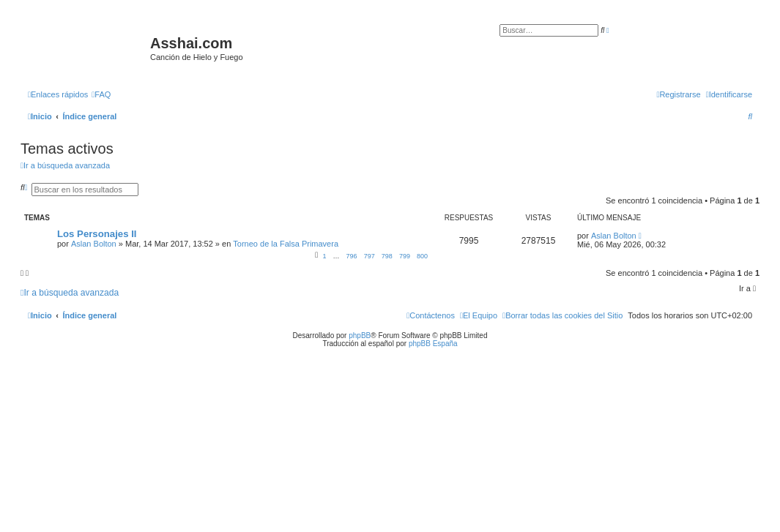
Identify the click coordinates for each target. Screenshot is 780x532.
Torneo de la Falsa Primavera (286, 244)
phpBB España (433, 344)
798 (387, 256)
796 (352, 256)
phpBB (360, 336)
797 (369, 256)
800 (422, 256)
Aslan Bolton (94, 244)
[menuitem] (101, 94)
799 (405, 256)
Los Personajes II (97, 234)
